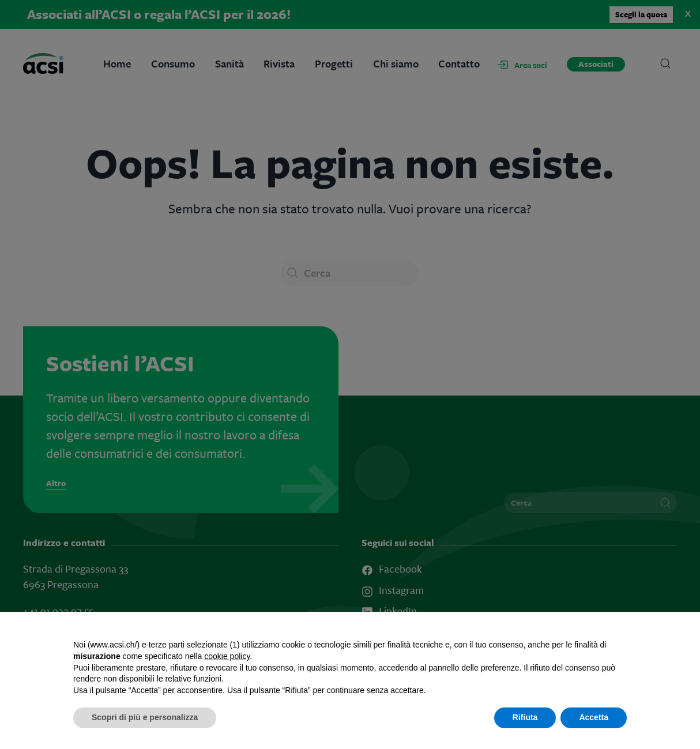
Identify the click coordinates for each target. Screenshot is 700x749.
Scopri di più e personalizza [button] (145, 717)
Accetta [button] (594, 717)
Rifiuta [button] (525, 717)
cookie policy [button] (227, 656)
